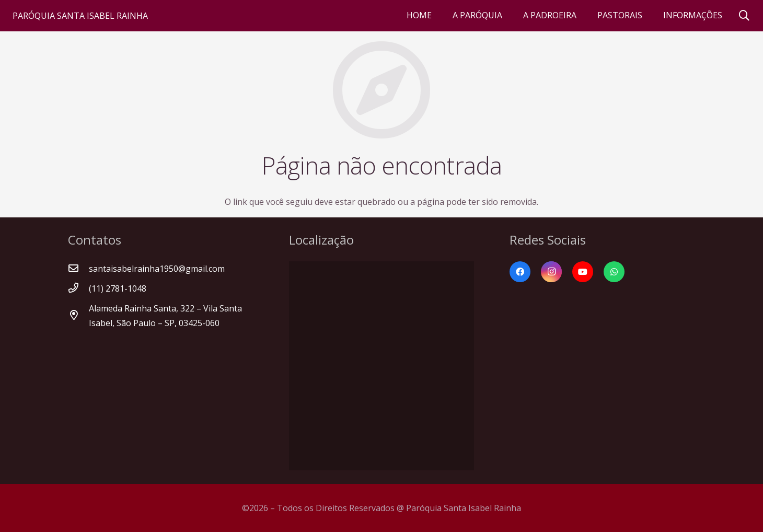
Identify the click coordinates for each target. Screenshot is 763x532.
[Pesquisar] (744, 16)
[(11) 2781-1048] (78, 288)
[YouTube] (583, 272)
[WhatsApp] (614, 272)
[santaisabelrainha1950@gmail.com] (78, 269)
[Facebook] (520, 272)
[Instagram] (551, 272)
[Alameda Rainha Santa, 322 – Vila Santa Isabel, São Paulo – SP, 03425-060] (78, 316)
